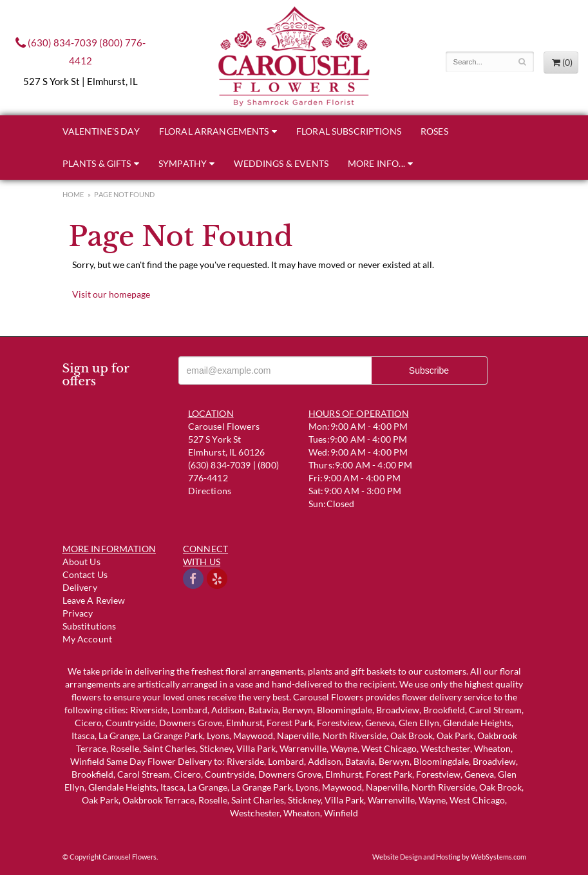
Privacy (78, 613)
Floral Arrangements (214, 131)
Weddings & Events (281, 163)
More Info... (376, 163)
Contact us (85, 574)
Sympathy (183, 163)
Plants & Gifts (97, 163)
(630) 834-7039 (56, 43)
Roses (434, 131)
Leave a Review (94, 600)
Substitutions (90, 626)
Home (73, 194)
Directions (210, 491)
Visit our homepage (111, 294)
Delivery (80, 587)
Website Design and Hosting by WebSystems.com (449, 857)
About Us (81, 562)
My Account (88, 639)
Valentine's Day (101, 131)
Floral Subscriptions (349, 131)
